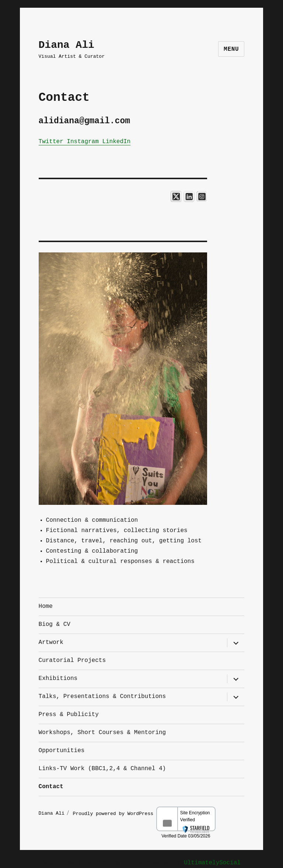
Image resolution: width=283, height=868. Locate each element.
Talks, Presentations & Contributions (102, 697)
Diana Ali (67, 45)
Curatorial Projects (72, 660)
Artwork (51, 642)
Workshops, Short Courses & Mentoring (102, 733)
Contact (51, 787)
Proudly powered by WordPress (115, 813)
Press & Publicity (69, 715)
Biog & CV (55, 624)
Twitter (51, 142)
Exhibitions (58, 679)
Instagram (83, 142)
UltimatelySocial (212, 863)
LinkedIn (116, 142)
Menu (231, 49)
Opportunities (62, 751)
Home (46, 606)
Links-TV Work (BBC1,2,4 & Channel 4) (102, 769)
